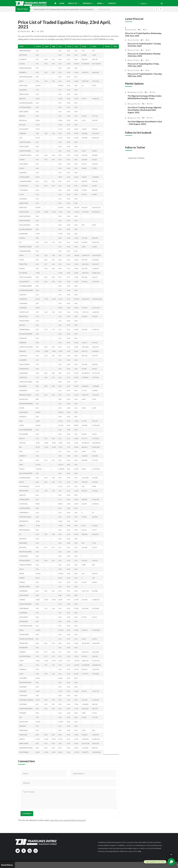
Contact (112, 3)
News (100, 3)
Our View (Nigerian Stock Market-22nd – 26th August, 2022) (145, 129)
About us (72, 3)
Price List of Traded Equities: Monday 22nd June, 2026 (144, 55)
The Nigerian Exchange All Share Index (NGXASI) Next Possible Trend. (145, 103)
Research (87, 3)
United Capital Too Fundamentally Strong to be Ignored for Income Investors (64, 9)
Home (62, 3)
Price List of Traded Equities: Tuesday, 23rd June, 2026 (144, 45)
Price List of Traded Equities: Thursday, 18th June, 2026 (145, 75)
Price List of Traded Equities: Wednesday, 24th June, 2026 (143, 34)
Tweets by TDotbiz (136, 158)
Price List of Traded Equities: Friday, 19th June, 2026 (143, 65)
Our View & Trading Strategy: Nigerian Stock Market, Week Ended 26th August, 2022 (144, 116)
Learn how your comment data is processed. (68, 820)
